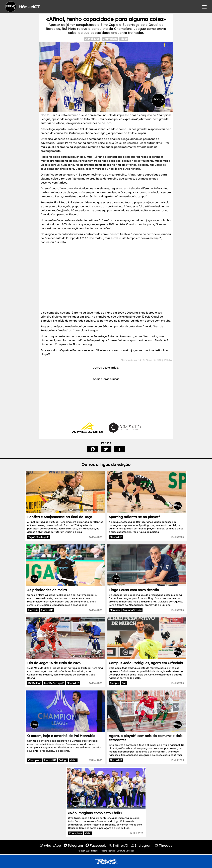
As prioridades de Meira (47, 590)
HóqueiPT (96, 851)
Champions (110, 39)
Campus (115, 683)
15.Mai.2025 (177, 683)
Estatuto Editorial (125, 851)
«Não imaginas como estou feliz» (95, 813)
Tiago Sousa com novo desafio (134, 590)
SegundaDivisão (132, 610)
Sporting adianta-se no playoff (134, 517)
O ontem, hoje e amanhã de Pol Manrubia (61, 736)
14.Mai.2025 (92, 39)
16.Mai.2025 (96, 537)
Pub (124, 683)
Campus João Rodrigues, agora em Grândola (146, 663)
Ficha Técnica (109, 851)
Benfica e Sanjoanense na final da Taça (60, 517)
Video (124, 39)
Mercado (33, 610)
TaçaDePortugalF (38, 537)
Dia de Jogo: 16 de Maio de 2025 (54, 663)
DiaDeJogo (35, 683)
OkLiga (63, 760)
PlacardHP (116, 537)
